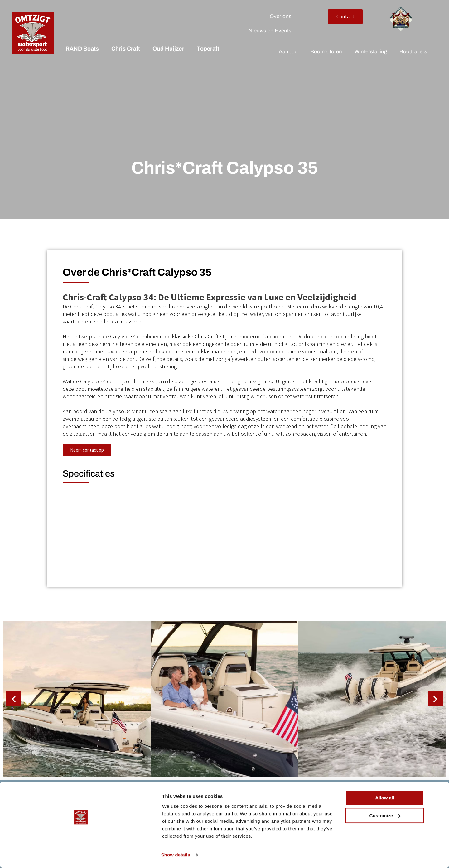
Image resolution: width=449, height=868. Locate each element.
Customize (397, 834)
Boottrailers (413, 52)
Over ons (339, 16)
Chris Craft (116, 49)
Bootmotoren (326, 52)
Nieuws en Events (328, 31)
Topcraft (198, 49)
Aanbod (288, 52)
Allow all (397, 816)
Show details (96, 856)
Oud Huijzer (158, 49)
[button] (14, 687)
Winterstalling (371, 52)
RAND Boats (72, 49)
